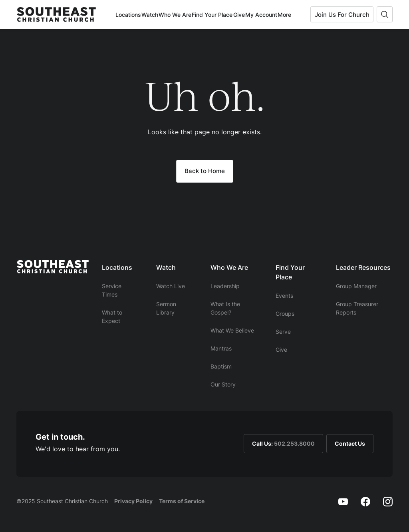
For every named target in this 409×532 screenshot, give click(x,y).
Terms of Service (182, 501)
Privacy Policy (133, 501)
